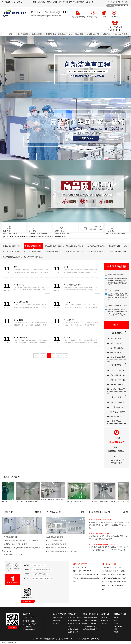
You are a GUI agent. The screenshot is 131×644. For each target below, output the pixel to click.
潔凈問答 (104, 623)
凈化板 (116, 618)
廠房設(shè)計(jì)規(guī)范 (31, 237)
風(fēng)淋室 (118, 626)
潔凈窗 (116, 623)
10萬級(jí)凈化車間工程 (91, 626)
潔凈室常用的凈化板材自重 (13, 555)
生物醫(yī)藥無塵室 (117, 348)
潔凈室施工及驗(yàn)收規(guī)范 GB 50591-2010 (104, 246)
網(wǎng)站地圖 (110, 2)
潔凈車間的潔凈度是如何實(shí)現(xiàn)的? (62, 551)
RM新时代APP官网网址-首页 (8, 643)
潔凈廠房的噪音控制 (11, 537)
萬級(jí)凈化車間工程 (118, 380)
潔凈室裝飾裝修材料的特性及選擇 (15, 544)
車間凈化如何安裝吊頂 (55, 537)
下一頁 (59, 355)
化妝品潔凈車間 (116, 353)
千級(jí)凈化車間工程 (118, 375)
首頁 (21, 237)
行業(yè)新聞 (106, 620)
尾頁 (66, 355)
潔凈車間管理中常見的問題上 (57, 544)
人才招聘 (56, 623)
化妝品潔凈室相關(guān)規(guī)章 (36, 257)
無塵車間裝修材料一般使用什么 (58, 548)
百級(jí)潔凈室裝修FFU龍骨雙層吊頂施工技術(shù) (21, 541)
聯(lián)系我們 (57, 620)
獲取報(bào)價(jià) (123, 2)
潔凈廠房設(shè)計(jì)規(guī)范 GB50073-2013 (53, 237)
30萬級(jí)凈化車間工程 (91, 629)
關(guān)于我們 (58, 618)
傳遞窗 (116, 632)
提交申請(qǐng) (28, 601)
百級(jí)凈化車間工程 (118, 371)
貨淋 (115, 629)
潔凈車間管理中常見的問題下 (57, 541)
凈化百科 (104, 618)
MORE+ (38, 512)
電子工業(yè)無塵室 (117, 339)
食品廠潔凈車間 (116, 343)
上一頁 (43, 355)
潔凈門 (116, 620)
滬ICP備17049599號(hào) (94, 639)
